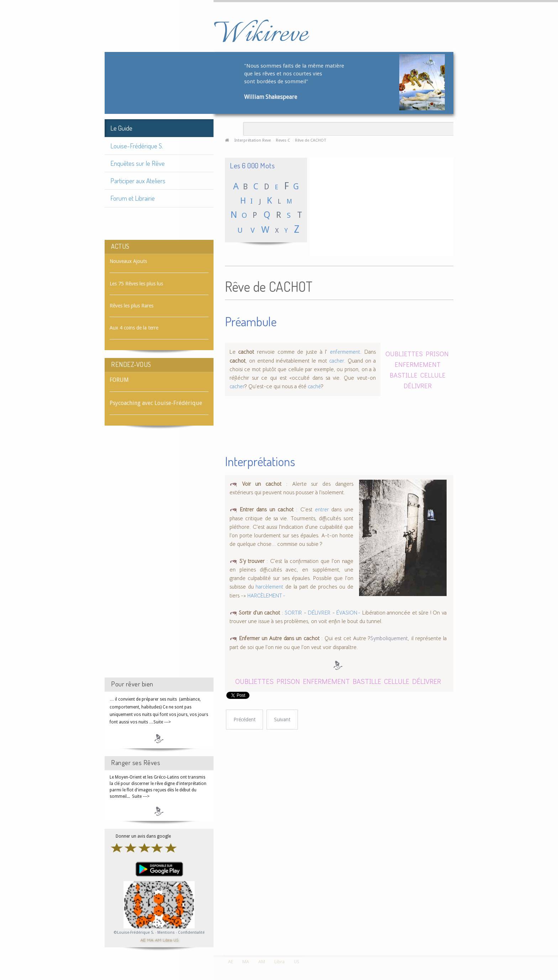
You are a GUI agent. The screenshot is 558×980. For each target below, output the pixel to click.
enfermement (345, 352)
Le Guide (121, 128)
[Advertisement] (159, 558)
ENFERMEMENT (418, 364)
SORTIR (293, 613)
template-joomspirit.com (556, 928)
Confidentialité (191, 932)
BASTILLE (404, 375)
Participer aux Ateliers (138, 181)
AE (143, 940)
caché (314, 386)
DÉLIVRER (418, 386)
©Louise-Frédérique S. (134, 932)
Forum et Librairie (133, 198)
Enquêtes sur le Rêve (138, 163)
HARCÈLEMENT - (266, 596)
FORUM (119, 380)
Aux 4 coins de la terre (134, 328)
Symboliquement (389, 638)
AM (158, 940)
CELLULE (433, 375)
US (176, 940)
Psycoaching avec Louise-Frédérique (156, 403)
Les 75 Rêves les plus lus (136, 284)
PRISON (437, 354)
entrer (322, 510)
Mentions (167, 932)
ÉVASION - (348, 613)
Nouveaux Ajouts (128, 261)
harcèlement (269, 587)
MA (150, 940)
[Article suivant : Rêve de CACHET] (282, 720)
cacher (337, 361)
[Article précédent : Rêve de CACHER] (244, 720)
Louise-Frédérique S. (137, 146)
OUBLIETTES (404, 354)
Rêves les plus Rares (131, 306)
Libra (167, 940)
